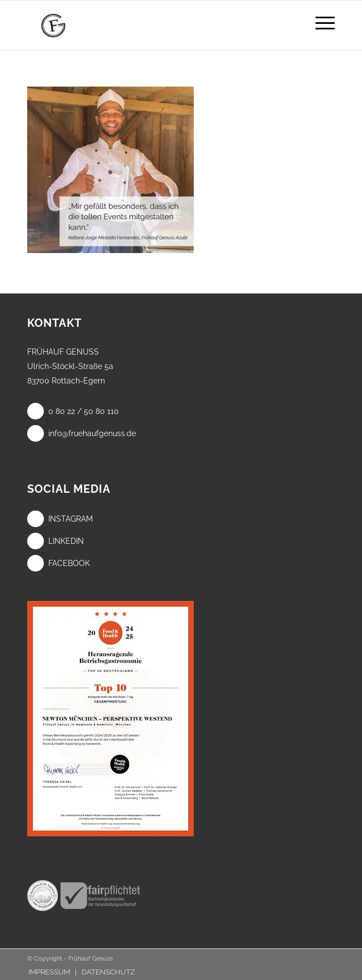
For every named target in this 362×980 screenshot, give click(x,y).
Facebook (59, 563)
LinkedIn (56, 541)
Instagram (60, 519)
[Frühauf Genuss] (150, 26)
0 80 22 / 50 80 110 (73, 411)
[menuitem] (320, 23)
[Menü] (320, 23)
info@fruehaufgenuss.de (82, 433)
